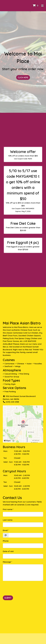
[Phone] (23, 546)
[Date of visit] (23, 556)
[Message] (23, 573)
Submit (8, 598)
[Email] (26, 535)
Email (5, 530)
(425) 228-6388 (11, 402)
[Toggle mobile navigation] (42, 6)
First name (8, 509)
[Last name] (23, 525)
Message (7, 562)
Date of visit (8, 551)
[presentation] (21, 588)
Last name (8, 520)
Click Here (23, 77)
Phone (6, 541)
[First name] (23, 514)
